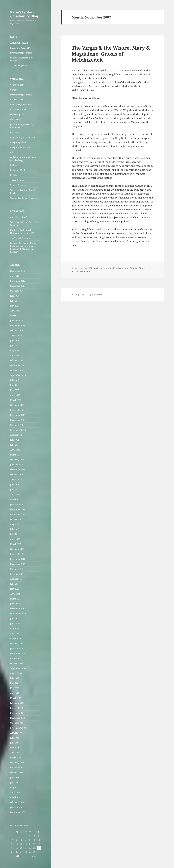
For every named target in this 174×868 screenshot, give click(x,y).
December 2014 (18, 415)
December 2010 (18, 609)
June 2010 (15, 624)
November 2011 (18, 564)
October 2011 (17, 569)
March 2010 (16, 638)
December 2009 (18, 653)
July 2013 (15, 485)
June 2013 (15, 489)
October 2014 (17, 425)
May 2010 (15, 629)
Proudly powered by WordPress (87, 294)
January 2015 (16, 410)
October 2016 (17, 331)
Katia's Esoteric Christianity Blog (24, 14)
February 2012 (17, 549)
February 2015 (17, 405)
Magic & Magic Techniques (23, 137)
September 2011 (18, 574)
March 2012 (16, 544)
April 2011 (15, 594)
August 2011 (16, 579)
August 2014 (16, 435)
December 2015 (18, 365)
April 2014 (15, 450)
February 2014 (17, 460)
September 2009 (18, 668)
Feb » (35, 856)
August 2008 (16, 733)
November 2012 (18, 514)
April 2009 (15, 693)
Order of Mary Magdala (94, 71)
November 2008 (18, 718)
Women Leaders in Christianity (25, 198)
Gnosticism (15, 120)
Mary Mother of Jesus (20, 147)
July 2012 (15, 529)
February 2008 (17, 763)
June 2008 (15, 743)
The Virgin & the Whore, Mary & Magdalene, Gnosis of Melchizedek (111, 54)
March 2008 (16, 758)
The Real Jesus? (20, 66)
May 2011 (15, 589)
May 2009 (15, 688)
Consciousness (17, 85)
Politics (14, 165)
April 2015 (15, 395)
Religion (14, 175)
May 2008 (15, 748)
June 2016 (15, 345)
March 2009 (16, 698)
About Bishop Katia (19, 43)
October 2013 (17, 475)
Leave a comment (82, 271)
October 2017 (17, 291)
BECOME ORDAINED (20, 48)
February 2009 (17, 703)
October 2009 (17, 663)
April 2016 (15, 355)
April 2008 (15, 753)
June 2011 (15, 584)
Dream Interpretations (21, 53)
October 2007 (17, 773)
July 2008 (15, 738)
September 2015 (18, 375)
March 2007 (16, 797)
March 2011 (16, 599)
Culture (14, 90)
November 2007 (18, 768)
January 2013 (16, 504)
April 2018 (15, 276)
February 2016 (17, 360)
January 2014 (16, 465)
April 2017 (15, 311)
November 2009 (18, 658)
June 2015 (15, 385)
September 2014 (18, 430)
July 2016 (15, 341)
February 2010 (17, 643)
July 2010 (15, 619)
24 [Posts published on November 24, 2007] (39, 848)
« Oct (16, 856)
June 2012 (15, 534)
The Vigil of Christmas (21, 238)
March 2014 (16, 455)
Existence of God (18, 110)
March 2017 (16, 316)
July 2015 (15, 380)
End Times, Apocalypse (21, 105)
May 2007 (15, 787)
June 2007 (15, 782)
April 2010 (15, 633)
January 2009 (16, 708)
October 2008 (17, 723)
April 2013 (15, 494)
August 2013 (16, 480)
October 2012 (17, 519)
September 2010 (18, 614)
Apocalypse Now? (19, 217)
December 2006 (18, 812)
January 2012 (16, 554)
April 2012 (15, 539)
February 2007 (17, 802)
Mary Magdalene (18, 142)
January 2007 (16, 807)
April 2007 (15, 792)
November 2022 (18, 271)
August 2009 (16, 673)
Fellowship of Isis (18, 115)
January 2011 (16, 604)
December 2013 (18, 470)
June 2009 (15, 683)
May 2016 (15, 350)
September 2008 (18, 728)
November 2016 (18, 326)
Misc (12, 152)
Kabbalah (15, 132)
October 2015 (17, 370)
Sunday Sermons (18, 185)
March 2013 (16, 499)
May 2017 (15, 306)
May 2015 (15, 390)
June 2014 (15, 445)
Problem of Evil (18, 170)
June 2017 (15, 301)
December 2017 (18, 281)
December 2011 (18, 559)
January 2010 (16, 648)
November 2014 (18, 420)
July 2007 (15, 778)
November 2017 (18, 286)
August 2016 (16, 336)
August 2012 (16, 524)
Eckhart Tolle (17, 100)
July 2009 (15, 678)
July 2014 (15, 440)
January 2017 (16, 321)
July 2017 (15, 296)
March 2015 (16, 400)
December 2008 (18, 713)
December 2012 (18, 509)
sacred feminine (18, 180)
